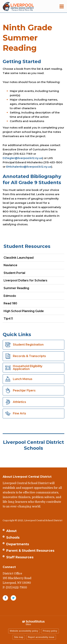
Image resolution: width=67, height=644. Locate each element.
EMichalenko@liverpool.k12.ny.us (29, 167)
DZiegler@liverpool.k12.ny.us (23, 158)
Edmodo (16, 297)
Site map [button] (19, 637)
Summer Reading (16, 288)
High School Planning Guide (24, 311)
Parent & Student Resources (30, 551)
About (11, 531)
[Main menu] (62, 6)
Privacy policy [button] (50, 631)
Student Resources (27, 246)
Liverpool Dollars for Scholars (32, 281)
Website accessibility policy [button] (24, 631)
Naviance (17, 266)
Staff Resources (20, 557)
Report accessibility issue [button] (41, 637)
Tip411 (8, 319)
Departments (18, 544)
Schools (13, 538)
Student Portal (21, 274)
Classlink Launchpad (25, 258)
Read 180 (17, 304)
